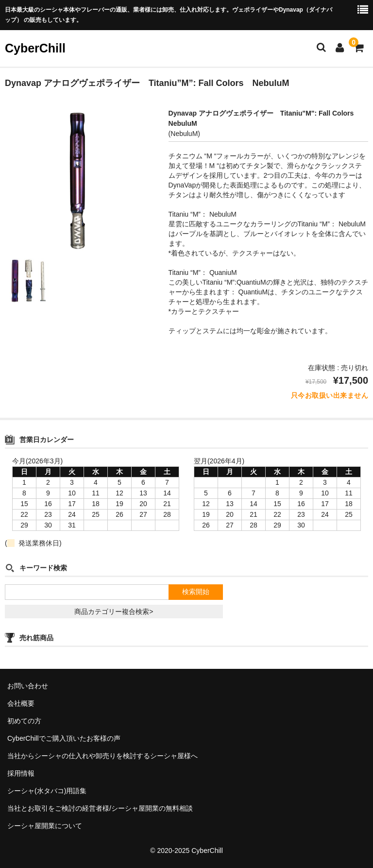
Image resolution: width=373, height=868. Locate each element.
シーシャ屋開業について (45, 826)
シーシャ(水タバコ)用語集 (47, 791)
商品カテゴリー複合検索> (114, 612)
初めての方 (24, 721)
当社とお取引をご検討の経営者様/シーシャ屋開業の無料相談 (100, 808)
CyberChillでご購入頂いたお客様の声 (64, 738)
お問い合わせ (28, 686)
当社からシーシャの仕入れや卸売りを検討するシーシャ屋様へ (102, 756)
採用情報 (21, 773)
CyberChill (35, 48)
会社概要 (21, 703)
